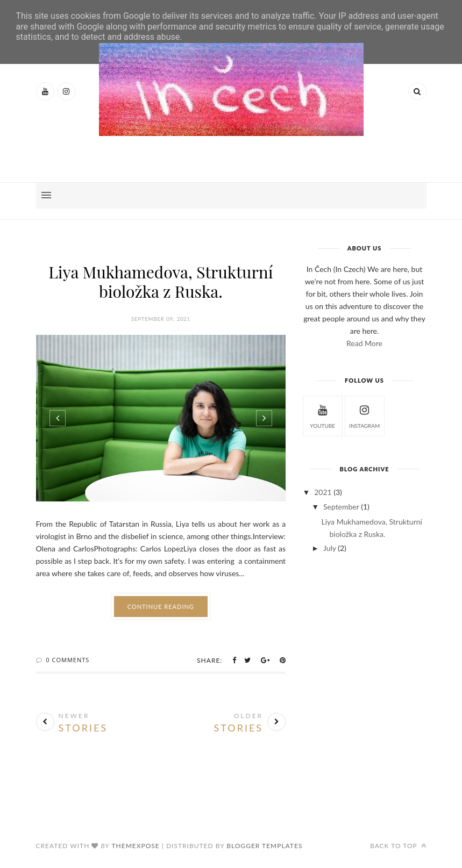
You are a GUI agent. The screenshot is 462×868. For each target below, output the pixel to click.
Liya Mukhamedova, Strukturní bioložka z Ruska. (161, 282)
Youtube (322, 415)
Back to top (398, 846)
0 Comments (67, 660)
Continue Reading (161, 607)
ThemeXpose (135, 846)
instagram (364, 415)
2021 (323, 492)
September (341, 507)
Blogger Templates (264, 846)
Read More (364, 343)
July (330, 548)
